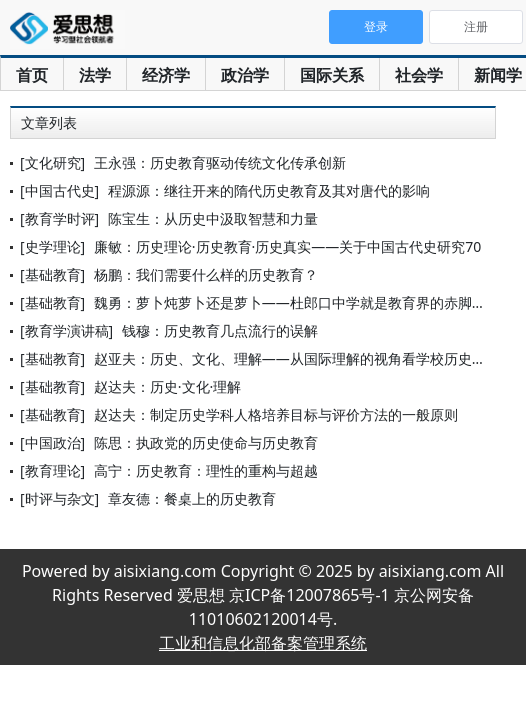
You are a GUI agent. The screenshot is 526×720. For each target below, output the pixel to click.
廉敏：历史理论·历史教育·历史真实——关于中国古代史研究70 (288, 246)
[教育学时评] (59, 218)
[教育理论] (52, 470)
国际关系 (332, 75)
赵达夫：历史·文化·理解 (168, 386)
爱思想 (67, 30)
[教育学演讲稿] (66, 330)
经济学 (166, 75)
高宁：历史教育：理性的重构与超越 (206, 470)
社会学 (419, 75)
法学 (95, 75)
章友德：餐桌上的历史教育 (192, 498)
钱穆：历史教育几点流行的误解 (220, 330)
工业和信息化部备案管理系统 (263, 643)
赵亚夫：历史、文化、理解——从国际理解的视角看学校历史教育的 (304, 358)
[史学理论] (52, 246)
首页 (32, 75)
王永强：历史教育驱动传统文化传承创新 (220, 162)
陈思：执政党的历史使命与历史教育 (206, 442)
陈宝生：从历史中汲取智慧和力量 (213, 218)
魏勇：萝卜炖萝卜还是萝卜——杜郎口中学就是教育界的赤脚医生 (297, 302)
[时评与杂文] (59, 498)
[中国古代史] (59, 190)
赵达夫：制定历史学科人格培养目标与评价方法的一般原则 (276, 414)
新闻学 (498, 75)
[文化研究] (52, 162)
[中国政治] (52, 442)
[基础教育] (52, 274)
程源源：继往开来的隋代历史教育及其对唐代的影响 (269, 190)
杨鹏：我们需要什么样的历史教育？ (206, 274)
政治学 (245, 75)
